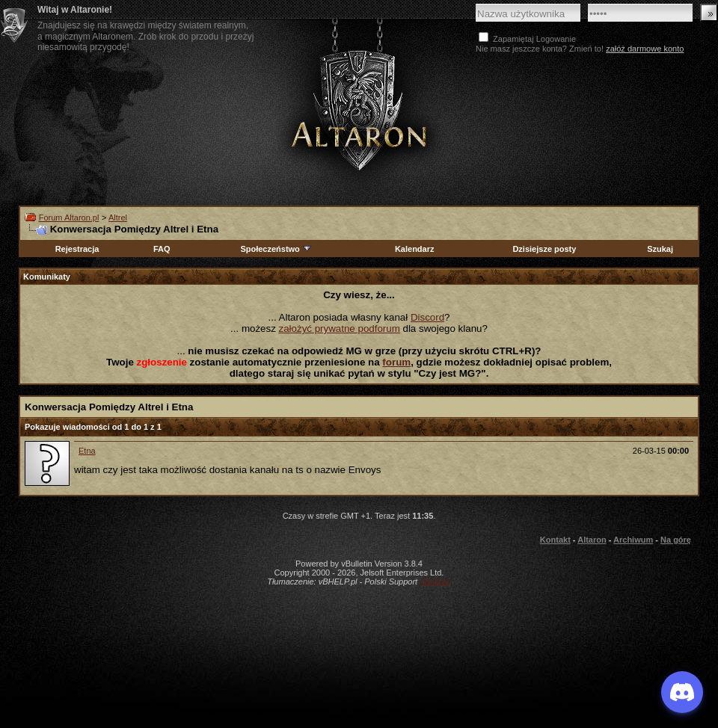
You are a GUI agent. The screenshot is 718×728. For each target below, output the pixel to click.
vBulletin (435, 582)
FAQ (162, 249)
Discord (427, 317)
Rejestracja (77, 249)
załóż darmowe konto (645, 49)
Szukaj (660, 249)
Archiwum (633, 540)
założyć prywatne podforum (340, 328)
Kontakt (555, 540)
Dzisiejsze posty (544, 249)
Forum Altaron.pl (69, 218)
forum (396, 362)
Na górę (676, 540)
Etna (87, 451)
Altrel (118, 218)
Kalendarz (415, 249)
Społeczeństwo (276, 249)
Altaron (359, 109)
